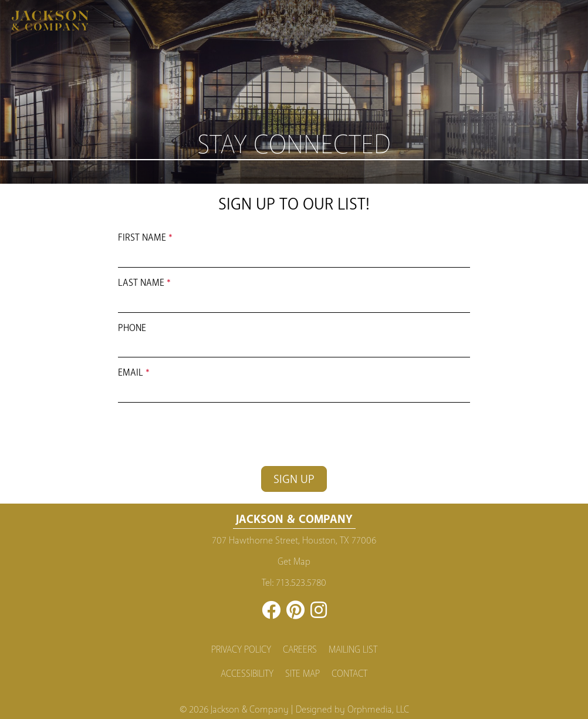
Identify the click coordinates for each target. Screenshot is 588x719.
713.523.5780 (301, 583)
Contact (349, 674)
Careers (300, 650)
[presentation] (207, 434)
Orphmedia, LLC (378, 710)
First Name (142, 237)
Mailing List (353, 650)
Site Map (303, 674)
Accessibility (247, 674)
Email (131, 372)
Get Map (294, 562)
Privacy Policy (241, 650)
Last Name (141, 283)
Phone (132, 328)
